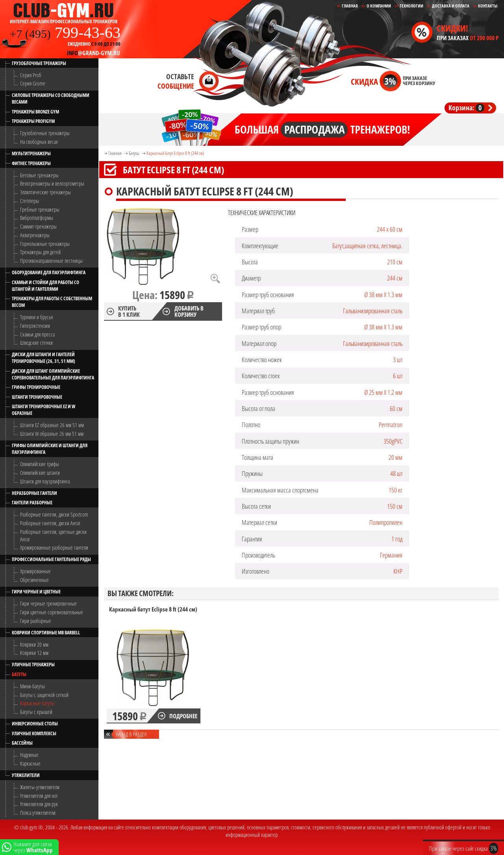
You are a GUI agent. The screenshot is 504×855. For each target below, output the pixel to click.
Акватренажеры (35, 235)
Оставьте (176, 81)
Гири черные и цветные (36, 592)
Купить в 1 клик (129, 311)
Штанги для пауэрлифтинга (45, 481)
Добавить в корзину (189, 311)
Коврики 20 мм (34, 644)
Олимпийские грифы (40, 464)
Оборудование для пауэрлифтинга (49, 272)
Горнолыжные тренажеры (45, 244)
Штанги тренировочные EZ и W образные (44, 410)
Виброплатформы (37, 218)
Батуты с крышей (36, 712)
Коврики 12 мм (34, 653)
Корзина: (466, 108)
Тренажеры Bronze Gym (35, 112)
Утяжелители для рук (39, 804)
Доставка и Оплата (451, 6)
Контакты (488, 6)
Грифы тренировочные (36, 387)
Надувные (29, 755)
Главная (115, 153)
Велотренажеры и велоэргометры (52, 183)
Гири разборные (36, 621)
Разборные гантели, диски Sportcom (54, 514)
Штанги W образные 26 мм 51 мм (52, 434)
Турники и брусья (36, 317)
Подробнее (183, 716)
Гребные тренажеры (40, 209)
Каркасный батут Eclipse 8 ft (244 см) (175, 153)
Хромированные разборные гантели (54, 547)
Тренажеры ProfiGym (33, 121)
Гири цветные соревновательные (52, 612)
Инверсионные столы (35, 724)
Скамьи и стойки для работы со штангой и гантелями (45, 286)
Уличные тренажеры (33, 664)
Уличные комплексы (34, 733)
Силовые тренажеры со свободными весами (51, 99)
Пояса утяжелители (38, 813)
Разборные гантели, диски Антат (50, 523)
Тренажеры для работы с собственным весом (52, 302)
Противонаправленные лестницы (51, 261)
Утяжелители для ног (39, 796)
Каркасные (30, 763)
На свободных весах (39, 142)
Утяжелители (26, 775)
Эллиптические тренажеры (45, 192)
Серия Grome (33, 83)
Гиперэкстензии (35, 326)
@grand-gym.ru (93, 53)
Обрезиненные (34, 580)
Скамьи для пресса (37, 334)
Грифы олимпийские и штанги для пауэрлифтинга (50, 449)
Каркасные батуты (37, 703)
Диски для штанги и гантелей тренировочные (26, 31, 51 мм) (44, 358)
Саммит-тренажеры (38, 226)
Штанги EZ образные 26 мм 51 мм (52, 425)
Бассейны (22, 743)
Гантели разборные (32, 503)
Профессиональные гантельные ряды (51, 559)
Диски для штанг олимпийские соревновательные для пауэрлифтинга (53, 374)
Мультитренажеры (31, 153)
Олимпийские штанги (40, 473)
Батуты (19, 674)
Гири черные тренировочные (48, 603)
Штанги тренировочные (37, 397)
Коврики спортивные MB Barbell (46, 633)
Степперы (30, 201)
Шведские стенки (36, 343)
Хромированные (35, 571)
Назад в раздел (131, 734)
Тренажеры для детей (40, 252)
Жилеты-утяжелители (40, 787)
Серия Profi (31, 75)
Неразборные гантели (34, 493)
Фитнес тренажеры (31, 163)
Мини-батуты (32, 686)
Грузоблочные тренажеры (39, 63)
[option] (153, 665)
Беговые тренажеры (39, 175)
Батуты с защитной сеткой (44, 695)
